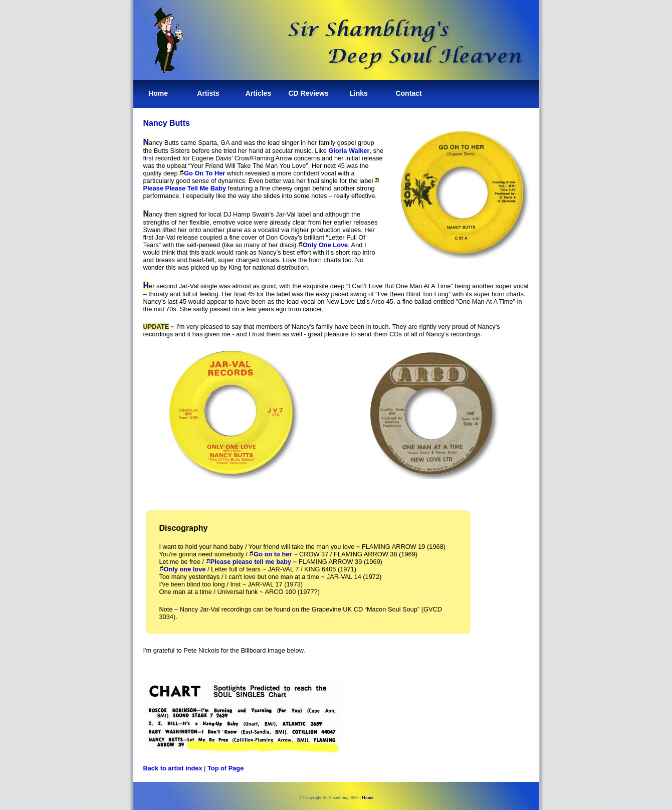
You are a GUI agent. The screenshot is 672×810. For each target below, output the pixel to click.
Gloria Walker (349, 151)
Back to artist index (173, 768)
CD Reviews (308, 93)
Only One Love (323, 245)
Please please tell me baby (249, 562)
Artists (208, 93)
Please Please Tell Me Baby (185, 188)
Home (158, 93)
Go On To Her (202, 173)
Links (359, 93)
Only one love (183, 569)
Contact (408, 93)
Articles (258, 93)
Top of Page (226, 768)
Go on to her (270, 554)
